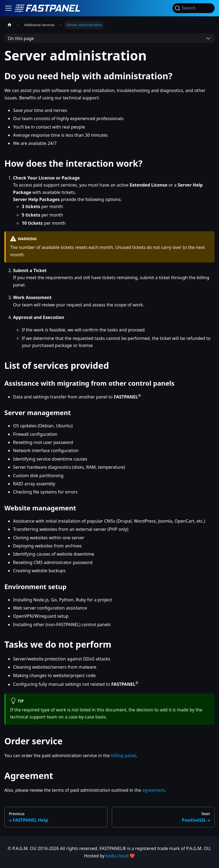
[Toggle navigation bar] (8, 8)
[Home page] (10, 25)
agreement (154, 790)
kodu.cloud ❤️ (121, 856)
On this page (21, 38)
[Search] (194, 8)
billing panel (124, 756)
